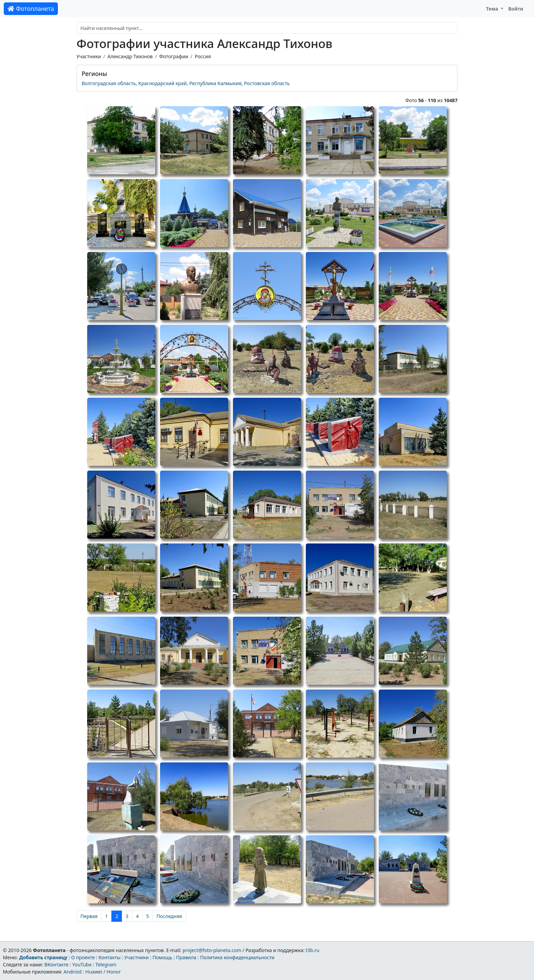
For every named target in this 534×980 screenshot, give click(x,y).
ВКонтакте (56, 965)
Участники (89, 56)
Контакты (109, 957)
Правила (186, 957)
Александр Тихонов (130, 56)
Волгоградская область (109, 83)
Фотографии (174, 56)
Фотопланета (31, 9)
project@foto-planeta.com (212, 950)
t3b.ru (313, 950)
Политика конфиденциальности (237, 957)
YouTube (82, 965)
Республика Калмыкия (215, 83)
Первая (89, 916)
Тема (493, 9)
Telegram (106, 965)
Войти (516, 9)
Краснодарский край (162, 83)
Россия (203, 56)
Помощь (162, 957)
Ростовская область (267, 83)
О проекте (83, 957)
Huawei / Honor (103, 972)
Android (73, 972)
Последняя (169, 916)
